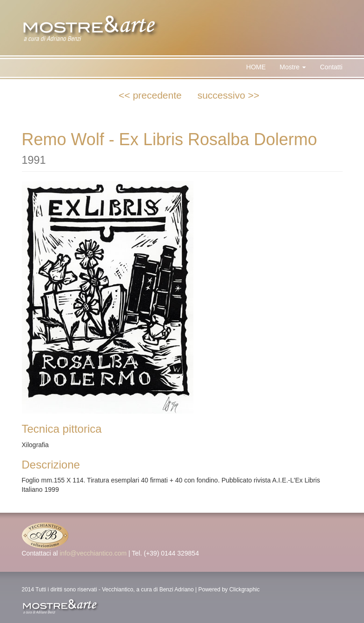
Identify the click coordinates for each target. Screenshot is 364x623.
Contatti (331, 67)
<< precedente (150, 95)
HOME (256, 67)
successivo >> (228, 95)
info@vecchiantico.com (93, 553)
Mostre (293, 67)
